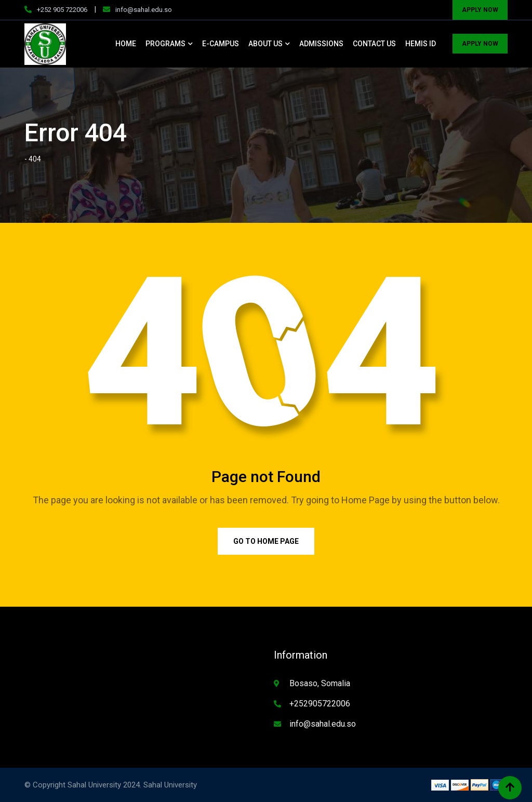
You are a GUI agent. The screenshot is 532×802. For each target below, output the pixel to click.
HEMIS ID (421, 44)
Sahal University (170, 785)
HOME (126, 44)
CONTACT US (374, 44)
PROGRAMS (165, 44)
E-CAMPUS (221, 44)
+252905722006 (320, 704)
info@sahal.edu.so (144, 10)
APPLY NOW (480, 10)
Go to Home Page (266, 541)
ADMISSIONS (321, 44)
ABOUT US (265, 44)
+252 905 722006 (62, 10)
